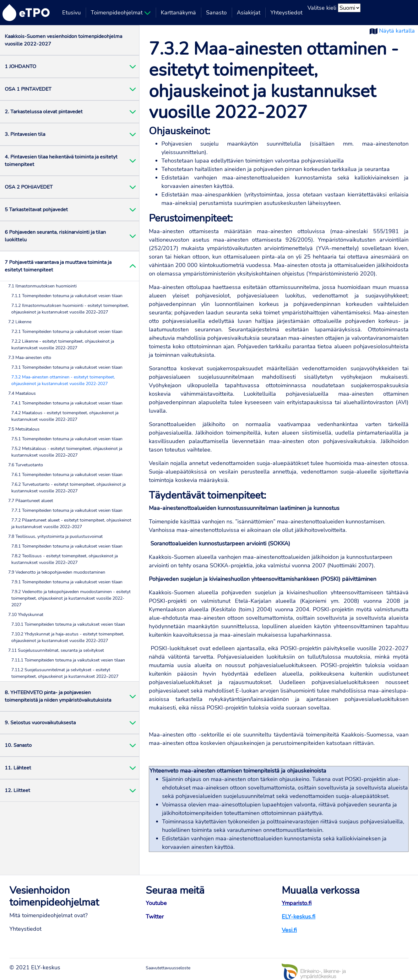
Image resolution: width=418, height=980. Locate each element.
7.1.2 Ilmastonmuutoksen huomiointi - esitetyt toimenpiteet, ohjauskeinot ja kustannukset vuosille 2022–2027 (70, 309)
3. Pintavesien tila (25, 134)
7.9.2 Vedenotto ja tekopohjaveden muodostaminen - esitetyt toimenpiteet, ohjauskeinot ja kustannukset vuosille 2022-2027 (71, 598)
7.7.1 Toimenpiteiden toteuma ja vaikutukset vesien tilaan (67, 510)
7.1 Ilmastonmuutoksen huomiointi (42, 286)
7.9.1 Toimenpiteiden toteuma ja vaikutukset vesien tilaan (67, 582)
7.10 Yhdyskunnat (26, 615)
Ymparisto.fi (297, 903)
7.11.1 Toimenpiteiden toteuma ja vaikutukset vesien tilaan (68, 660)
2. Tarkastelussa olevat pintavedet (44, 112)
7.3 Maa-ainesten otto (30, 358)
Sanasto (216, 13)
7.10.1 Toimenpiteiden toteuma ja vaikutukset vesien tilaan (68, 624)
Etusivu (71, 13)
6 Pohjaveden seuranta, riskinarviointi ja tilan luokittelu (55, 236)
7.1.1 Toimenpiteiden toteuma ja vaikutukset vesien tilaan (67, 296)
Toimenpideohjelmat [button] (121, 13)
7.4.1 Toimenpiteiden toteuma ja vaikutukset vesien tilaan (67, 403)
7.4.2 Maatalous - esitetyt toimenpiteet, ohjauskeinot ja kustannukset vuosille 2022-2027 (65, 416)
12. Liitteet (17, 790)
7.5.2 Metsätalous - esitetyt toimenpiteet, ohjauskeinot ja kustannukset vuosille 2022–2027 (67, 452)
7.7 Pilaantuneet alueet (31, 501)
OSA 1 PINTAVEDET (28, 89)
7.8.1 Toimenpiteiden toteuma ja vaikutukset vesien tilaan (67, 546)
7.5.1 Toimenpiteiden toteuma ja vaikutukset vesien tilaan (67, 439)
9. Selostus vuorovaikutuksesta (40, 723)
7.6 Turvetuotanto (26, 465)
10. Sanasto (18, 745)
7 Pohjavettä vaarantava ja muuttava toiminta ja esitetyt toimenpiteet (58, 266)
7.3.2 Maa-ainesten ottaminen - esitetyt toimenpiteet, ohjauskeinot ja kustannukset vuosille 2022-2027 (63, 380)
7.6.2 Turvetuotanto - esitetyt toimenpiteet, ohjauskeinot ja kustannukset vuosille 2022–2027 (68, 488)
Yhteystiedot (286, 13)
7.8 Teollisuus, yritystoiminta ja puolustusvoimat (55, 536)
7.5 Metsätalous (24, 429)
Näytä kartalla (397, 31)
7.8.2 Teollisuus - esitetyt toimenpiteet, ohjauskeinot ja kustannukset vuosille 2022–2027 (65, 559)
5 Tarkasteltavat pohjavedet (36, 210)
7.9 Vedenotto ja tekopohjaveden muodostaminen (57, 572)
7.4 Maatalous (22, 393)
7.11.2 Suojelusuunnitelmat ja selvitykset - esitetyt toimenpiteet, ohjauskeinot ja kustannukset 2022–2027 (65, 673)
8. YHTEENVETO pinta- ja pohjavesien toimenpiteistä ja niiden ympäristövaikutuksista (58, 696)
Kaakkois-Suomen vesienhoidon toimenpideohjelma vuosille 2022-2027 (63, 40)
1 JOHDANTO (20, 67)
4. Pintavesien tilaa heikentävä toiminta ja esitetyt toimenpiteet (61, 161)
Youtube (156, 903)
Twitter (155, 917)
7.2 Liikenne (20, 322)
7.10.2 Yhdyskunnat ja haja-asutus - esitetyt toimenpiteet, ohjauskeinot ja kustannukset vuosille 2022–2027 (68, 637)
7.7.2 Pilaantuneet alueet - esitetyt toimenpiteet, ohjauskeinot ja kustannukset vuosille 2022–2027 (71, 523)
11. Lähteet (18, 768)
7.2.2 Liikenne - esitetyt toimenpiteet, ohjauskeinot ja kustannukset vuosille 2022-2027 (63, 345)
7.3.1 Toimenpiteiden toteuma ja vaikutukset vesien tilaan (67, 367)
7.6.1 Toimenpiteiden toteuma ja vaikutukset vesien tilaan (67, 475)
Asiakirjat (249, 13)
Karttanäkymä (178, 13)
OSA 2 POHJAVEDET (29, 187)
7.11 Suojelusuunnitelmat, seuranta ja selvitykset (56, 650)
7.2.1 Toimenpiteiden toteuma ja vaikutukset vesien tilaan (67, 332)
